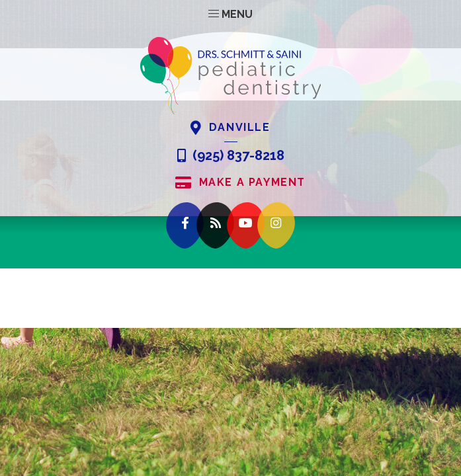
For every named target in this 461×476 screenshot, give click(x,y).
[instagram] (276, 226)
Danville (230, 128)
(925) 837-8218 (231, 156)
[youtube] (246, 226)
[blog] (215, 226)
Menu (230, 14)
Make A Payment (240, 183)
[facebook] (185, 226)
